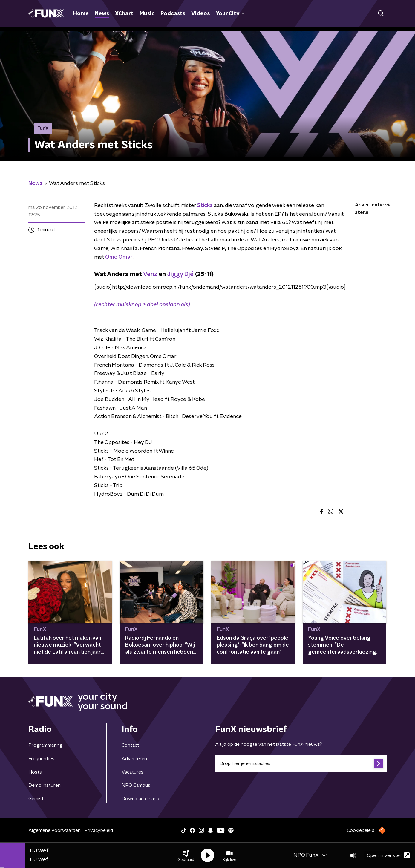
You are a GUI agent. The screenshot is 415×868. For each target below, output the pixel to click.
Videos (200, 14)
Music (147, 14)
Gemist (36, 799)
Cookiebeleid (361, 830)
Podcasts (173, 14)
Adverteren (134, 759)
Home (81, 14)
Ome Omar (119, 257)
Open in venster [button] (388, 855)
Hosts (35, 772)
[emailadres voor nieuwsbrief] (301, 763)
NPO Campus (136, 785)
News (102, 14)
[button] (186, 855)
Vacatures (133, 772)
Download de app (140, 799)
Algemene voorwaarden (55, 830)
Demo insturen (45, 785)
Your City (230, 14)
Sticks (205, 206)
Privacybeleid (99, 830)
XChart (124, 14)
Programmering (45, 745)
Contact (130, 745)
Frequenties (41, 759)
